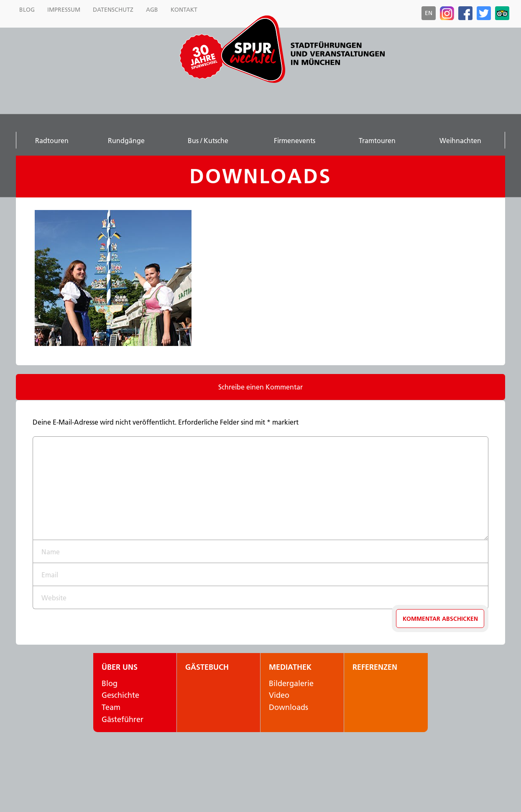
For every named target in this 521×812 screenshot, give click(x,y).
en (429, 13)
